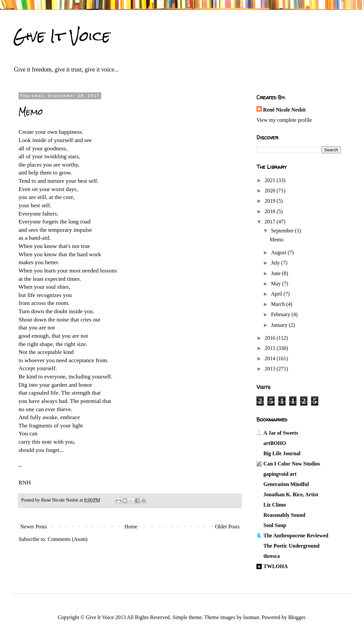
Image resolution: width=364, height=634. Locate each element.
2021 (271, 180)
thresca (272, 556)
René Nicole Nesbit (284, 110)
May (276, 284)
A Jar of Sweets (281, 433)
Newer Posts (33, 527)
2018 (271, 211)
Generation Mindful (286, 484)
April (277, 294)
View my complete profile (284, 120)
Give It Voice (62, 36)
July (276, 263)
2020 (271, 191)
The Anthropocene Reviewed (296, 536)
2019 (271, 201)
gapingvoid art (280, 474)
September (283, 231)
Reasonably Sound (284, 515)
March (279, 304)
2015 (271, 348)
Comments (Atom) (68, 539)
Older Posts (227, 527)
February (281, 314)
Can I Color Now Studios (292, 464)
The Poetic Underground (291, 546)
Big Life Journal (282, 453)
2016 (271, 338)
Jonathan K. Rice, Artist (291, 494)
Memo (31, 112)
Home (131, 527)
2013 (271, 369)
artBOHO (275, 443)
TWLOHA (276, 566)
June (276, 273)
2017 (271, 222)
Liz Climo (275, 505)
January (280, 325)
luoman (251, 617)
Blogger (297, 617)
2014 (271, 358)
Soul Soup (275, 525)
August (279, 252)
